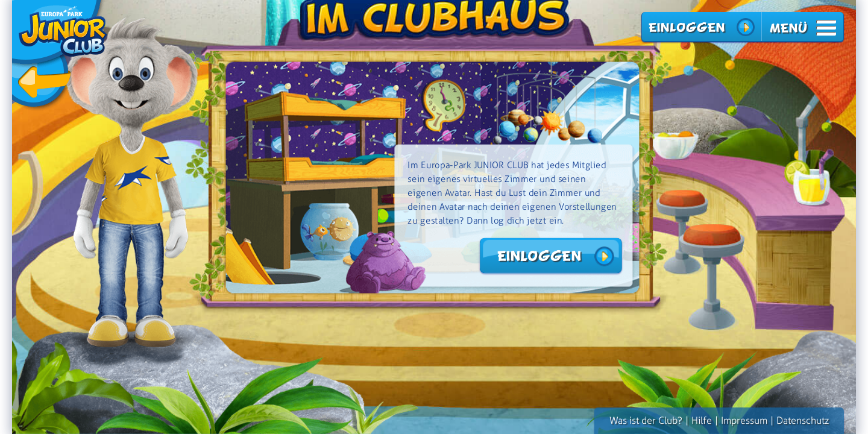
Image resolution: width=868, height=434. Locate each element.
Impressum (744, 420)
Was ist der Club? (646, 420)
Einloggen (686, 27)
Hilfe (702, 420)
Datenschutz (803, 420)
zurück (60, 56)
